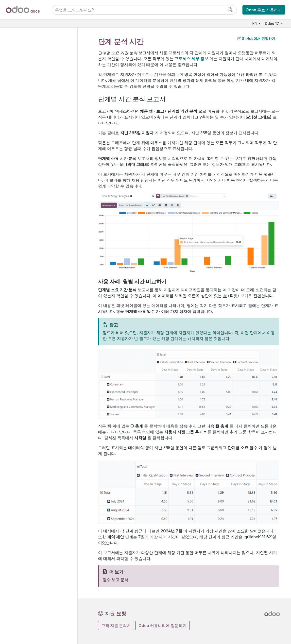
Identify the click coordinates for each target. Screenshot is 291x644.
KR (255, 24)
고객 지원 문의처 (116, 626)
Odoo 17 (272, 24)
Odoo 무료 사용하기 (264, 10)
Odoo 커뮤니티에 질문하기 (163, 626)
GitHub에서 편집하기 (256, 39)
